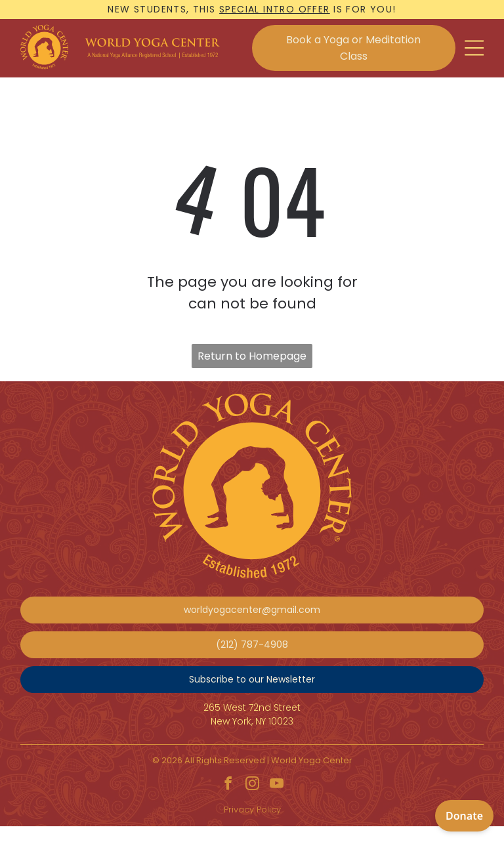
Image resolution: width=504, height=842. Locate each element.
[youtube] (276, 785)
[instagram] (252, 785)
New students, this (161, 9)
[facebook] (228, 785)
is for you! (365, 9)
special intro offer (275, 9)
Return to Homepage (252, 356)
